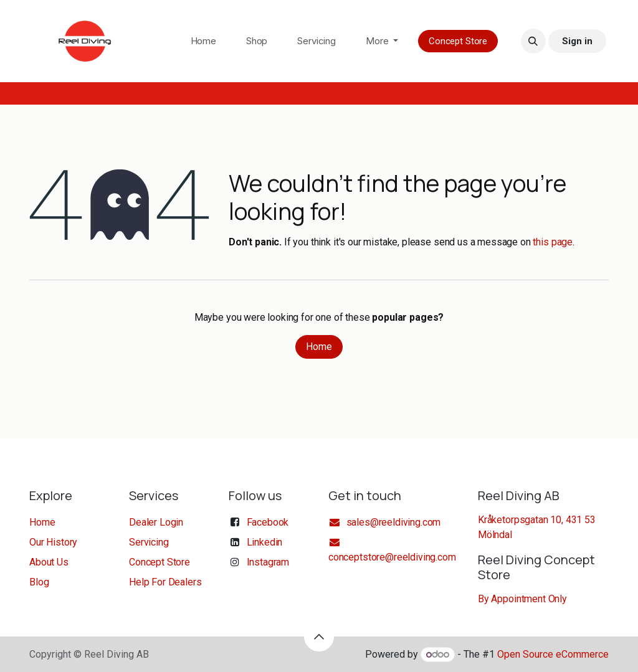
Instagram (268, 562)
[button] (533, 41)
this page (553, 242)
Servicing (149, 542)
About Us (49, 562)
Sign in (577, 41)
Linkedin (265, 542)
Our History (53, 542)
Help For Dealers (165, 582)
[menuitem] (203, 41)
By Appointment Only (522, 599)
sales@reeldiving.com (384, 522)
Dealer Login (156, 522)
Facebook (268, 522)
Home (319, 347)
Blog (39, 582)
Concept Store (458, 41)
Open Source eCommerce (553, 654)
